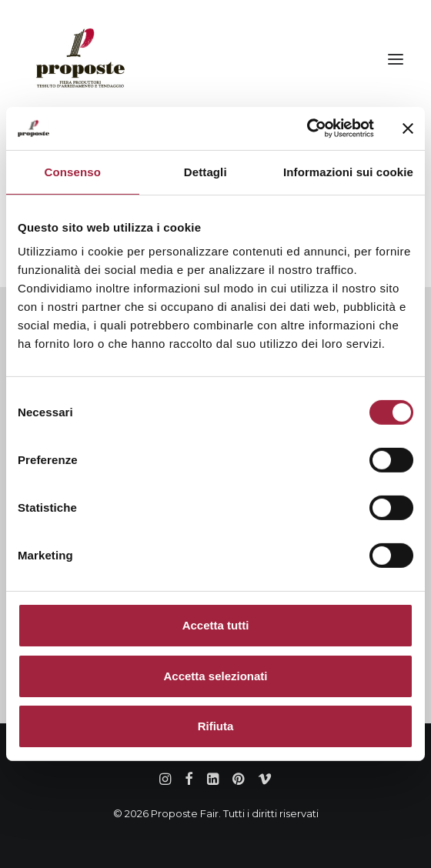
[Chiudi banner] (408, 129)
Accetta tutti (216, 625)
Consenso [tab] (73, 171)
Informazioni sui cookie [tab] (348, 171)
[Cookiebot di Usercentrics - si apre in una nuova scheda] (307, 129)
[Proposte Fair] (80, 59)
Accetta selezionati (215, 676)
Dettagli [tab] (205, 171)
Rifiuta (216, 726)
